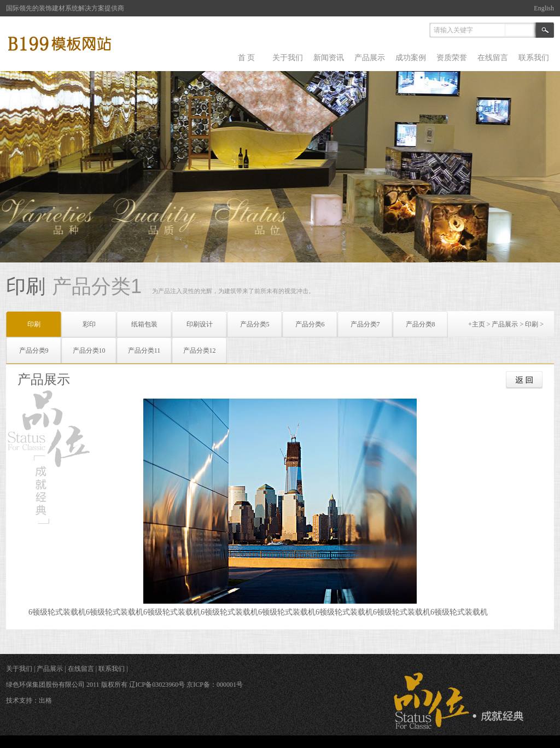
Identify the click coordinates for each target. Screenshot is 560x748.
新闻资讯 (329, 58)
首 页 (247, 58)
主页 (479, 324)
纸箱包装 (144, 324)
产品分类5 (255, 324)
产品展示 (370, 58)
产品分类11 (144, 350)
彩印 (89, 324)
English (544, 8)
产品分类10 (89, 350)
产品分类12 (200, 350)
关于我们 (288, 58)
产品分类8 (421, 324)
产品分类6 (310, 324)
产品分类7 (365, 324)
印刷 (532, 324)
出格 (45, 700)
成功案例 (411, 58)
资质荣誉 (452, 58)
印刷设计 (200, 324)
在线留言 (493, 58)
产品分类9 (34, 350)
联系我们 (534, 58)
